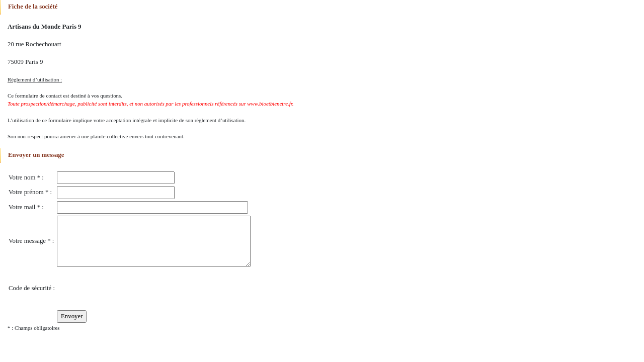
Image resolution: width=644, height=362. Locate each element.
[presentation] (133, 289)
